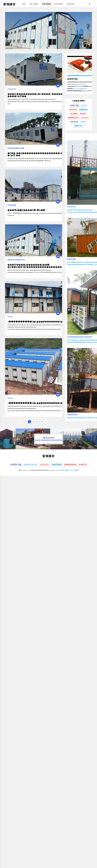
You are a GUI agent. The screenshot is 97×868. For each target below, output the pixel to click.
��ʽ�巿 (83, 121)
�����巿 (12, 89)
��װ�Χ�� (83, 109)
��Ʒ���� (46, 5)
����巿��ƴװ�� (31, 464)
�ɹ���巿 (71, 4)
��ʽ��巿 (85, 117)
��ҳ (24, 4)
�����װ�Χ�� (70, 464)
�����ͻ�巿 (73, 117)
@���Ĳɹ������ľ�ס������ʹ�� (49, 439)
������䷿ (44, 464)
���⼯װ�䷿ (74, 105)
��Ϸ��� (74, 121)
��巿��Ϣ (59, 4)
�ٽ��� (74, 113)
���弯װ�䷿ (12, 205)
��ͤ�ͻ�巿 (78, 125)
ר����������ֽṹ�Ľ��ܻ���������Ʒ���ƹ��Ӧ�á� (44, 322)
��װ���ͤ (73, 109)
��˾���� (34, 4)
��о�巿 (83, 113)
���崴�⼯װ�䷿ (16, 464)
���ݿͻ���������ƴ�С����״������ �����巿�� (36, 95)
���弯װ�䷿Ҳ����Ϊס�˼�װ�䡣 (26, 210)
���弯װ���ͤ (57, 464)
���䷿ (10, 317)
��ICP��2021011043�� (69, 470)
